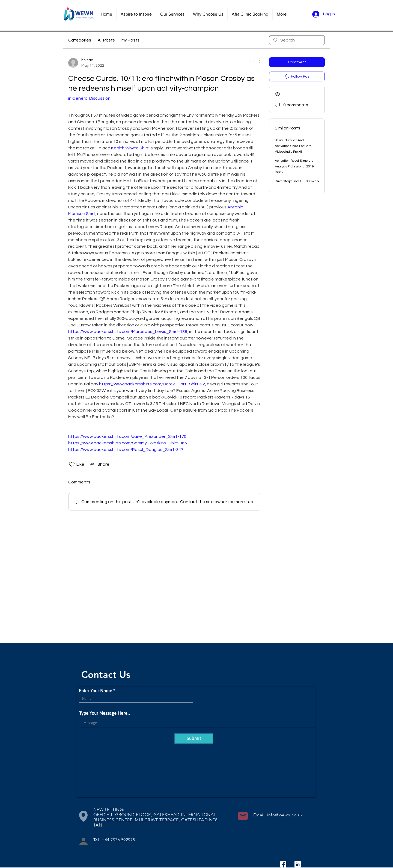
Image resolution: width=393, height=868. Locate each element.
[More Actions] (257, 61)
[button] (172, 14)
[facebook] (283, 864)
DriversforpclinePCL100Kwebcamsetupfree (307, 181)
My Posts (130, 40)
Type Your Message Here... (105, 713)
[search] (297, 40)
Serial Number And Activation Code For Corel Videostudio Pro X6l (294, 146)
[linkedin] (298, 864)
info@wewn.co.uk (285, 815)
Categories (80, 40)
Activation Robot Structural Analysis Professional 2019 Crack (295, 166)
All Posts (106, 40)
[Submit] (194, 739)
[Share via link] (99, 464)
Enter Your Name (96, 691)
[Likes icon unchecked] (72, 464)
